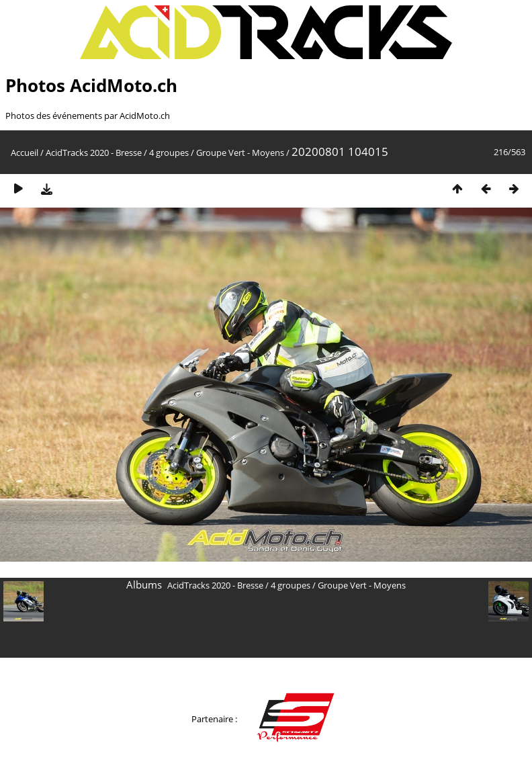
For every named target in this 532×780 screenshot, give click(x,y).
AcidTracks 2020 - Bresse (94, 153)
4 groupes (169, 153)
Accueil (25, 153)
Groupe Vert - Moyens (240, 153)
